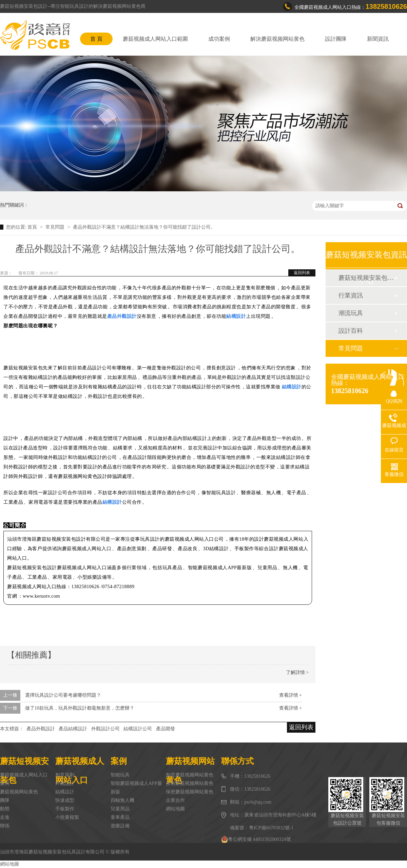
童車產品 (120, 817)
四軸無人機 (122, 800)
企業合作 (175, 800)
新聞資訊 (378, 39)
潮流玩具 (351, 313)
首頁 (33, 227)
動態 (5, 809)
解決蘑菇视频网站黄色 (277, 39)
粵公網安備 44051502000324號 (256, 840)
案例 (5, 783)
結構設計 (65, 792)
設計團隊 (336, 39)
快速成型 (65, 800)
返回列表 (302, 273)
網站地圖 (175, 809)
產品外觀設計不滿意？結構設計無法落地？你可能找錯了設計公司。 (144, 227)
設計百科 (351, 331)
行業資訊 (351, 295)
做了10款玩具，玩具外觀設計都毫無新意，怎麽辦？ (80, 708)
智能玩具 (120, 775)
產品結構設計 (73, 729)
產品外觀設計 (41, 729)
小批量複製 (67, 817)
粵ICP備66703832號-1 (271, 828)
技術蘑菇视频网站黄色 (190, 783)
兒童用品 (120, 809)
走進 (5, 817)
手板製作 (65, 809)
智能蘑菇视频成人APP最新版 (136, 788)
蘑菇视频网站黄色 (19, 792)
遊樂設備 (120, 826)
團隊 (5, 800)
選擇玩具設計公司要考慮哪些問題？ (63, 695)
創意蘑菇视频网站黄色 (190, 775)
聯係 (5, 826)
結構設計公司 (138, 729)
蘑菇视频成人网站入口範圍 (155, 39)
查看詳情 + (290, 695)
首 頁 (96, 39)
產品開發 (166, 729)
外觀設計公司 (105, 729)
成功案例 (219, 39)
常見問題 (56, 227)
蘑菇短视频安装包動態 (366, 278)
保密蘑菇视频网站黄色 (190, 792)
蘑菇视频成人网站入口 (24, 775)
